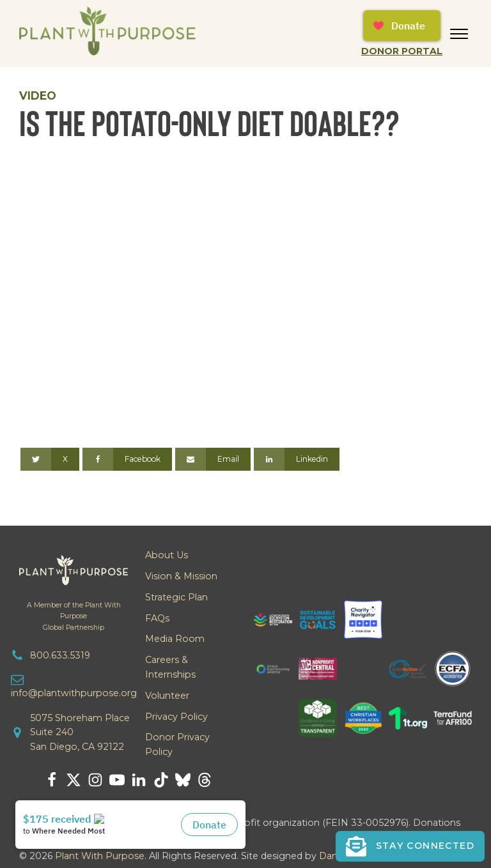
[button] (410, 846)
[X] (50, 459)
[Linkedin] (297, 459)
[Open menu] (459, 34)
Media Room (175, 639)
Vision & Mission (181, 576)
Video (38, 95)
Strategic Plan (176, 597)
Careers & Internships (170, 667)
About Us (167, 555)
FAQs (157, 618)
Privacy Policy (176, 717)
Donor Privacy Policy (177, 744)
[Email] (213, 459)
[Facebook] (127, 459)
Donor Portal (402, 51)
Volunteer (167, 696)
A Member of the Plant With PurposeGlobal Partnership (74, 616)
